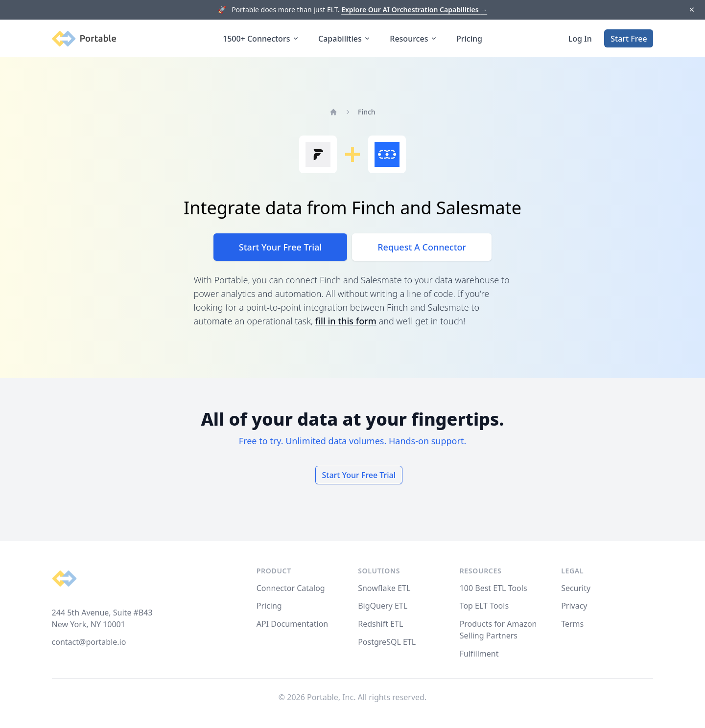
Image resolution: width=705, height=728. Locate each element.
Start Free (629, 39)
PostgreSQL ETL (387, 642)
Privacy (574, 606)
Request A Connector (422, 247)
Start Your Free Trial (280, 247)
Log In (580, 39)
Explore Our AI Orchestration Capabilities (414, 10)
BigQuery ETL (383, 606)
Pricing (469, 39)
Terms (572, 624)
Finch (367, 112)
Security (576, 588)
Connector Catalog (291, 588)
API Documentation (293, 624)
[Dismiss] (692, 10)
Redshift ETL (380, 624)
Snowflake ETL (384, 588)
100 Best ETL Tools (493, 588)
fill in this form (346, 321)
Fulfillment (479, 654)
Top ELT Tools (484, 606)
